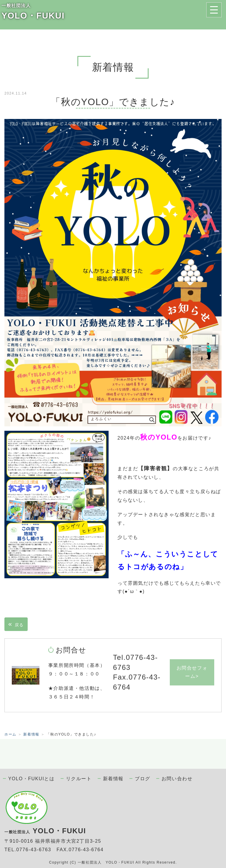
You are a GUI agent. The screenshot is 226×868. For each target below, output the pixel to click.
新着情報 (31, 734)
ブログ (143, 779)
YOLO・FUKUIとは (31, 779)
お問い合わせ (177, 779)
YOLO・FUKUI (33, 16)
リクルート (79, 779)
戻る (16, 624)
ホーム (10, 734)
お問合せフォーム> (192, 672)
